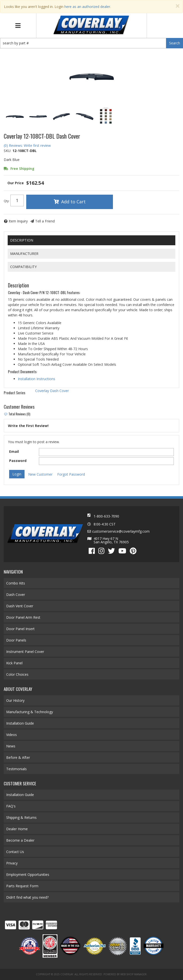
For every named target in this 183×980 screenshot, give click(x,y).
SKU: (7, 151)
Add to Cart (73, 202)
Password (18, 461)
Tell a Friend (45, 221)
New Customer (40, 474)
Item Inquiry (18, 221)
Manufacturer (24, 254)
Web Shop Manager (133, 974)
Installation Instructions (37, 379)
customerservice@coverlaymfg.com (121, 531)
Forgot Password (71, 474)
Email (14, 451)
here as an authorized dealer (87, 7)
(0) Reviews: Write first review (27, 145)
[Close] (178, 6)
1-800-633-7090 (106, 516)
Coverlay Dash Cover (52, 391)
